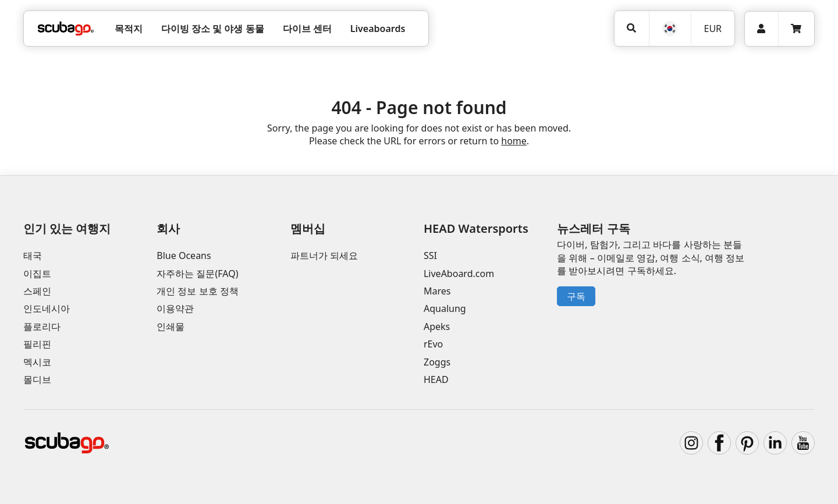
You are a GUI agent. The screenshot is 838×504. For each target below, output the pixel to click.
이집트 (37, 274)
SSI (430, 255)
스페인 (37, 291)
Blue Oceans (184, 255)
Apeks (437, 326)
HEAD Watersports (476, 228)
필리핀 (37, 344)
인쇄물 (171, 326)
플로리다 (42, 326)
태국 (33, 255)
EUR (713, 29)
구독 (576, 296)
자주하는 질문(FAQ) (197, 274)
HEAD (436, 379)
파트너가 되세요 (324, 255)
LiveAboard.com (459, 274)
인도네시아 (47, 308)
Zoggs (437, 362)
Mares (437, 291)
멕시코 (37, 362)
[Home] (66, 29)
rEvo (433, 344)
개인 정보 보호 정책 (197, 291)
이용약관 (175, 308)
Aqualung (445, 308)
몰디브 (37, 379)
